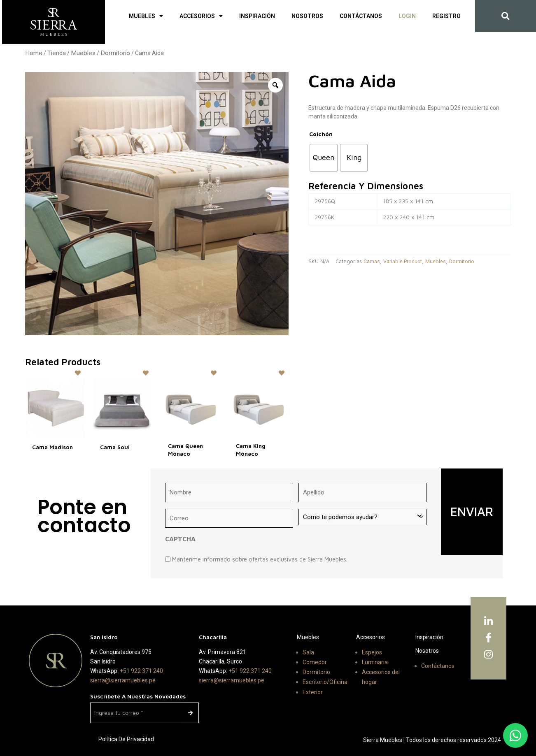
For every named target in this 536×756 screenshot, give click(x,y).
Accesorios (201, 16)
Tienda (57, 53)
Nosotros (307, 16)
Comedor (315, 662)
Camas (372, 261)
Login (407, 16)
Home (34, 53)
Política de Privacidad (126, 739)
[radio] (324, 158)
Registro (446, 16)
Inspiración (257, 16)
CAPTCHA (180, 539)
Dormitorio (115, 53)
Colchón (321, 134)
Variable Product (403, 261)
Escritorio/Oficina (325, 682)
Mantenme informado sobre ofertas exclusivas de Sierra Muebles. (260, 559)
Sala (308, 652)
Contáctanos (361, 16)
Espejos (372, 652)
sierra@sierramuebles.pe (123, 680)
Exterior (313, 692)
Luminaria (375, 662)
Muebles (146, 16)
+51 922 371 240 (141, 671)
